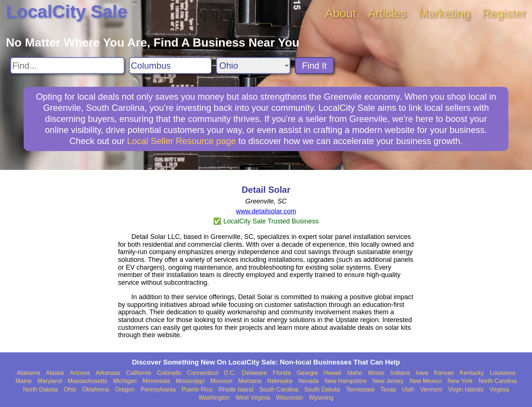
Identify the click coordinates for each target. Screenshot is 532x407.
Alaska (55, 373)
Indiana (400, 373)
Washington (214, 398)
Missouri (221, 381)
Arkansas (108, 373)
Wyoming (321, 398)
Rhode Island (236, 389)
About (341, 13)
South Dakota (322, 389)
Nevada (309, 381)
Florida (282, 373)
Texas (388, 389)
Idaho (355, 373)
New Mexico (425, 381)
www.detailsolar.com (266, 211)
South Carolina (279, 389)
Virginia (499, 389)
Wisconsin (289, 398)
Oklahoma (96, 389)
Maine (24, 381)
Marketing (444, 13)
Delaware (255, 373)
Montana (250, 381)
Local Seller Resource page (182, 141)
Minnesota (156, 381)
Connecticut (203, 373)
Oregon (125, 389)
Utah (408, 389)
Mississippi (190, 381)
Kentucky (472, 373)
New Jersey (388, 381)
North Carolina (497, 381)
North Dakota (40, 389)
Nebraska (280, 381)
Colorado (169, 373)
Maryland (50, 381)
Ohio (70, 389)
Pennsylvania (158, 389)
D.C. (230, 373)
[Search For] (67, 66)
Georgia (307, 373)
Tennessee (360, 389)
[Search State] (253, 66)
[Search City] (170, 66)
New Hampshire (346, 381)
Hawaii (332, 373)
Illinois (376, 373)
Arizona (80, 373)
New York (460, 381)
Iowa (422, 373)
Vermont (431, 389)
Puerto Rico (197, 389)
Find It (315, 66)
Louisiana (503, 373)
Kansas (444, 373)
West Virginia (253, 398)
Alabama (28, 373)
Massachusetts (87, 381)
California (139, 373)
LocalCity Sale (66, 12)
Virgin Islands (466, 389)
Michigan (125, 381)
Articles (387, 13)
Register (504, 13)
